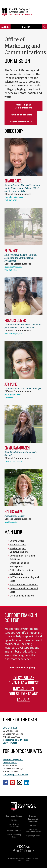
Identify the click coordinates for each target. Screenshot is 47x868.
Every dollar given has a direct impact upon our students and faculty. (23, 688)
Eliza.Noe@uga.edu (13, 267)
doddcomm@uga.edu (14, 334)
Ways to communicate (21, 122)
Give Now (26, 27)
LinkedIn (27, 782)
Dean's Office (17, 541)
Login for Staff (10, 743)
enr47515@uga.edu (13, 461)
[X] (18, 851)
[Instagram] (22, 851)
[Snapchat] (25, 851)
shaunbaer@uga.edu (14, 197)
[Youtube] (29, 851)
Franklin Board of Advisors (24, 585)
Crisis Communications (22, 596)
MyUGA (14, 820)
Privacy (33, 825)
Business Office (18, 545)
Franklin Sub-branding (21, 115)
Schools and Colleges (14, 816)
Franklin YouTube (13, 782)
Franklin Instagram (20, 782)
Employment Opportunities (33, 820)
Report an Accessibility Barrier (33, 831)
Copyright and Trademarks (14, 825)
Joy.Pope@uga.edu (13, 394)
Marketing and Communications (23, 106)
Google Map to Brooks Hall (16, 774)
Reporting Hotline (33, 836)
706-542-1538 (11, 270)
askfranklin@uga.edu (13, 760)
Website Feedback (14, 831)
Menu (5, 27)
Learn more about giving (23, 667)
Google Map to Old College (16, 740)
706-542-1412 (10, 763)
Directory (33, 816)
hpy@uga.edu (11, 522)
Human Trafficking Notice (14, 836)
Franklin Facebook (6, 782)
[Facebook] (14, 851)
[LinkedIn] (33, 851)
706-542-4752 (11, 200)
